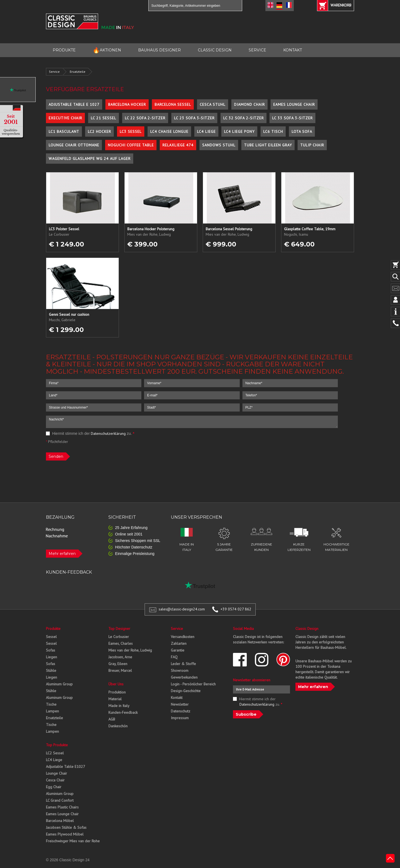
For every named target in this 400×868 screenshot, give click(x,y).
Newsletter (180, 704)
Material (115, 699)
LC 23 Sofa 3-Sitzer (194, 118)
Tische (51, 704)
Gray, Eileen (118, 664)
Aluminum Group (59, 684)
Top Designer (119, 629)
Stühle (51, 670)
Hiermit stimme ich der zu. (90, 433)
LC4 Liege (206, 131)
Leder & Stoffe (183, 664)
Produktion (117, 692)
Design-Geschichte (186, 691)
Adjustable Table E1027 (66, 767)
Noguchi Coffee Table (131, 145)
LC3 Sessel (131, 131)
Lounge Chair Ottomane (74, 145)
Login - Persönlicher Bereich (193, 684)
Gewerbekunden (184, 677)
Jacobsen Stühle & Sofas (66, 827)
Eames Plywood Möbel (65, 834)
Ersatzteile (78, 72)
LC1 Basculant (64, 131)
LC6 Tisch (273, 131)
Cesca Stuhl (213, 104)
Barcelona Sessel (173, 104)
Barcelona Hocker (127, 104)
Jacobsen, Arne (120, 657)
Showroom (180, 670)
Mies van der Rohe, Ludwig (130, 650)
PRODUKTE (64, 50)
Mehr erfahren (62, 554)
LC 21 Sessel (104, 118)
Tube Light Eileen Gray (268, 145)
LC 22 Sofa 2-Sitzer (145, 118)
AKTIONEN (107, 50)
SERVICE (257, 50)
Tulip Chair (312, 145)
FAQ (174, 657)
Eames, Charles (121, 643)
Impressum (180, 718)
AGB (112, 719)
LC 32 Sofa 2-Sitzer (244, 118)
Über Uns (116, 684)
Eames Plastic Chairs (62, 807)
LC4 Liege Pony (239, 131)
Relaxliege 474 (178, 145)
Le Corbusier (119, 637)
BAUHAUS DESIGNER (159, 50)
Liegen (51, 657)
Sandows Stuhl (219, 145)
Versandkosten (183, 637)
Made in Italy (119, 706)
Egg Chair (54, 787)
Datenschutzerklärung (108, 433)
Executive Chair (65, 118)
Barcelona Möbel (60, 821)
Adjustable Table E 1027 (74, 104)
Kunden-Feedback (123, 712)
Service (54, 72)
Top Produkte (57, 745)
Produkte (53, 629)
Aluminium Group (60, 794)
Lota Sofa (302, 131)
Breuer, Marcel (120, 670)
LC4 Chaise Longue (169, 131)
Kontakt (177, 698)
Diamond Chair (249, 104)
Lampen (52, 711)
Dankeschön (118, 726)
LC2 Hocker (99, 131)
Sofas (51, 650)
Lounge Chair (56, 773)
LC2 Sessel (55, 753)
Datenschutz (181, 711)
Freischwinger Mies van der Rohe (73, 841)
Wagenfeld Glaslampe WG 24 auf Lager (90, 159)
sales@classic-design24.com (182, 609)
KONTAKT (293, 50)
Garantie (178, 650)
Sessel (51, 637)
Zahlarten (179, 643)
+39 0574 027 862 (236, 609)
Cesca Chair (55, 780)
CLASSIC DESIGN (215, 50)
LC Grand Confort (60, 800)
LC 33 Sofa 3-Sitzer (292, 118)
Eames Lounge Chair (294, 104)
